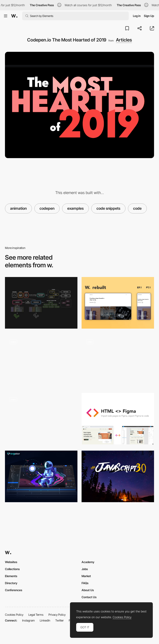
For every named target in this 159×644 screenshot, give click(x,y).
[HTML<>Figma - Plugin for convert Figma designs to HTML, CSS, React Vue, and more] (118, 419)
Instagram (28, 620)
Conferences (14, 590)
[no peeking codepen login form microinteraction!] (41, 419)
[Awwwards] (14, 16)
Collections (12, 569)
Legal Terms (36, 615)
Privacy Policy (57, 615)
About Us (88, 590)
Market (86, 576)
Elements (11, 576)
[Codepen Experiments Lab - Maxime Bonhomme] (41, 361)
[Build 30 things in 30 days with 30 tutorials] (118, 476)
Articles (124, 40)
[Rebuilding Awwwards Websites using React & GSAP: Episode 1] (118, 303)
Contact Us (89, 597)
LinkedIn (45, 620)
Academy (88, 562)
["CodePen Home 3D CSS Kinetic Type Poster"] (118, 361)
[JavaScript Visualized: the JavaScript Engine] (41, 303)
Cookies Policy (14, 615)
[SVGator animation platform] (41, 476)
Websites (11, 562)
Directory (11, 583)
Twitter (60, 620)
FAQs (85, 583)
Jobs (85, 569)
